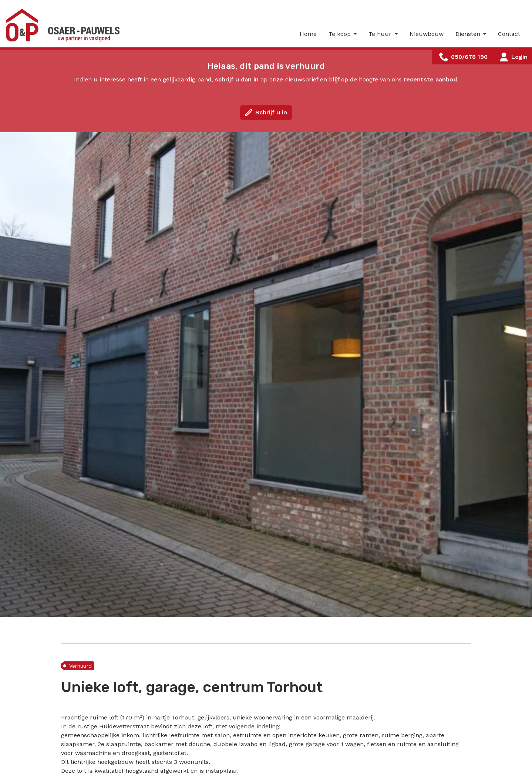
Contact (509, 34)
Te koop (341, 34)
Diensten (469, 34)
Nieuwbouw (427, 34)
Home (308, 34)
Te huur (381, 34)
